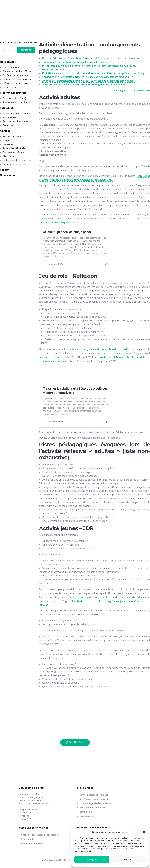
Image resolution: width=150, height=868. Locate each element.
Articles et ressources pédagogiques (40, 835)
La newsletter (10, 87)
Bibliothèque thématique (16, 113)
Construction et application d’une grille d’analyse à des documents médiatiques (88, 77)
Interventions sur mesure (17, 79)
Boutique (8, 125)
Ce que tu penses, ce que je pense (59, 223)
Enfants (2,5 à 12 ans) (14, 98)
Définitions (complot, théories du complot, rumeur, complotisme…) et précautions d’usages (94, 73)
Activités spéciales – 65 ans (17, 71)
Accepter (92, 860)
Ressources (7, 108)
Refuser (128, 860)
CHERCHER (26, 50)
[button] (144, 832)
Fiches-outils (10, 117)
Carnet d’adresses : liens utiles (95, 795)
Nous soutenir (8, 175)
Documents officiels (13, 152)
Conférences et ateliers (15, 75)
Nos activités (8, 62)
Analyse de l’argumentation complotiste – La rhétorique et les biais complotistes (88, 81)
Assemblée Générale (14, 148)
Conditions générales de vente (95, 803)
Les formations (11, 67)
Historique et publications (17, 160)
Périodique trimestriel (32, 843)
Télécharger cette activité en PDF (131, 91)
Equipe (6, 140)
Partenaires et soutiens (16, 164)
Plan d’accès (9, 156)
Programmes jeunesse (13, 93)
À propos (5, 131)
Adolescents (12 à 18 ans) (16, 102)
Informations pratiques (15, 83)
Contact (5, 170)
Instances (8, 144)
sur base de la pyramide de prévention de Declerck (99, 349)
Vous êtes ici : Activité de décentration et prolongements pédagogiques (84, 84)
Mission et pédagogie (15, 136)
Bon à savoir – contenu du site (95, 799)
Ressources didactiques (15, 121)
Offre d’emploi (87, 812)
